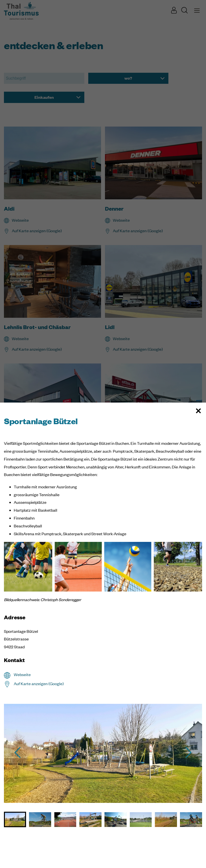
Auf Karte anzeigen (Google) (39, 684)
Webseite (22, 674)
